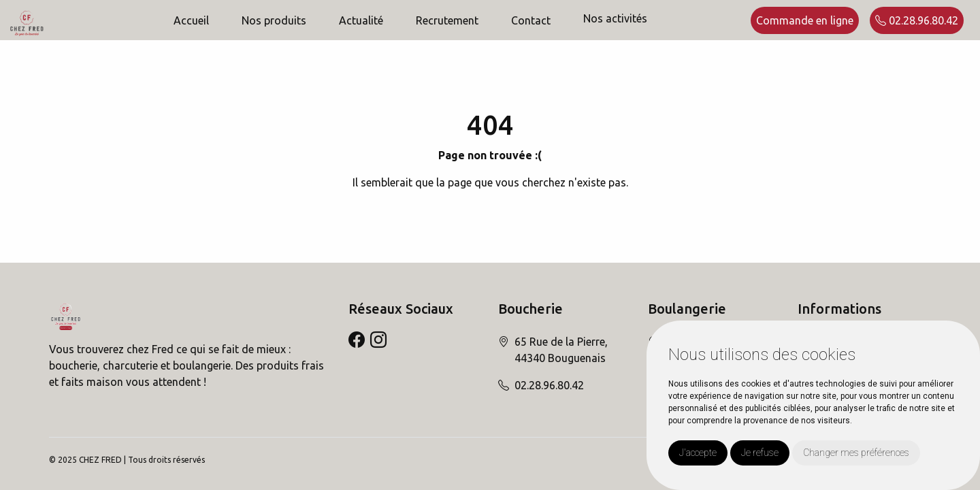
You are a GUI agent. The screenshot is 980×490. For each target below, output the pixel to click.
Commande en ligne (805, 20)
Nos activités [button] (615, 18)
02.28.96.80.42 (917, 20)
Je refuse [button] (760, 453)
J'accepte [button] (698, 453)
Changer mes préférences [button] (856, 453)
